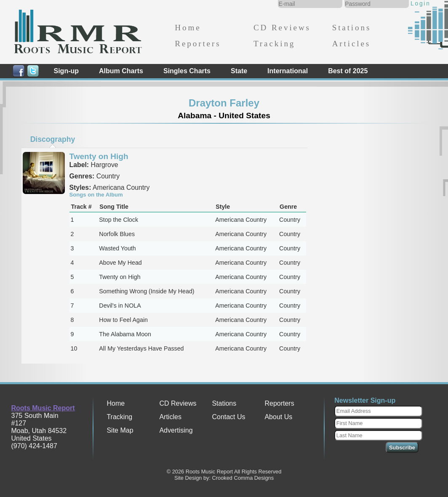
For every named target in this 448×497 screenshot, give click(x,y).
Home (188, 28)
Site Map (120, 430)
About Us (278, 417)
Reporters (198, 44)
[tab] (53, 139)
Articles (351, 44)
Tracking (274, 44)
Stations (352, 28)
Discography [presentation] (53, 139)
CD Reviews (282, 28)
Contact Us (228, 417)
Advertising (176, 430)
